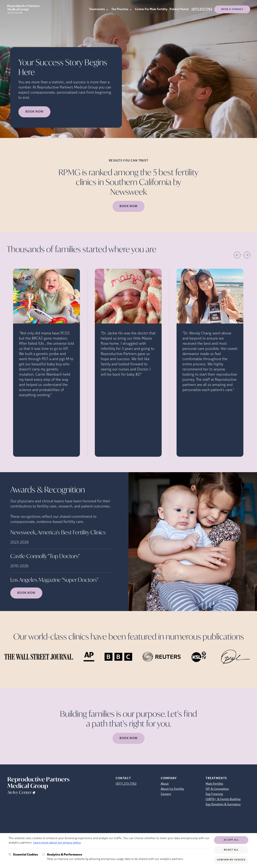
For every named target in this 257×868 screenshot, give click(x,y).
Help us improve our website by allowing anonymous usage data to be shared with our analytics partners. (115, 857)
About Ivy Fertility (172, 789)
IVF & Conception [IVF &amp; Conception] (217, 789)
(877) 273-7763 (202, 9)
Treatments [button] (97, 9)
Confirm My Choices (231, 860)
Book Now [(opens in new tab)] (128, 206)
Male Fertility (214, 784)
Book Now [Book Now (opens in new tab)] (34, 112)
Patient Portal (179, 9)
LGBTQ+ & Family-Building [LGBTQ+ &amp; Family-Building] (223, 799)
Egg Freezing (214, 794)
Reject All (231, 850)
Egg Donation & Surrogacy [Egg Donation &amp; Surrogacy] (223, 805)
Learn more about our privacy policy (57, 843)
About (165, 784)
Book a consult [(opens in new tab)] (232, 9)
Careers (166, 794)
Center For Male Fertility (151, 9)
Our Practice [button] (120, 9)
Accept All (231, 840)
